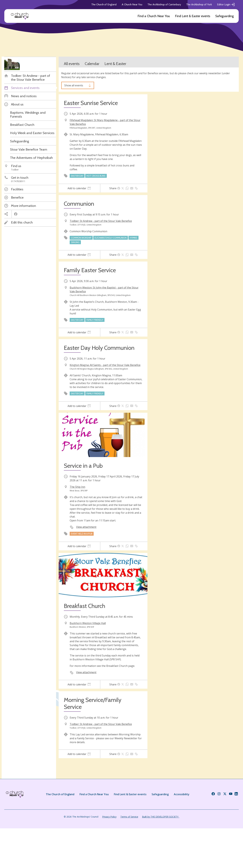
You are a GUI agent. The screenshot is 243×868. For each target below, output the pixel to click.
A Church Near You (132, 4)
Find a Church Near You (154, 16)
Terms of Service (129, 817)
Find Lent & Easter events (193, 16)
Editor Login (226, 5)
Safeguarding (225, 16)
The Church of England (104, 4)
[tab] (79, 188)
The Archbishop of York (199, 4)
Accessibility (182, 794)
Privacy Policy (109, 817)
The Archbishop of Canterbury (164, 4)
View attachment (86, 527)
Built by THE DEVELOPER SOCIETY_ (161, 817)
